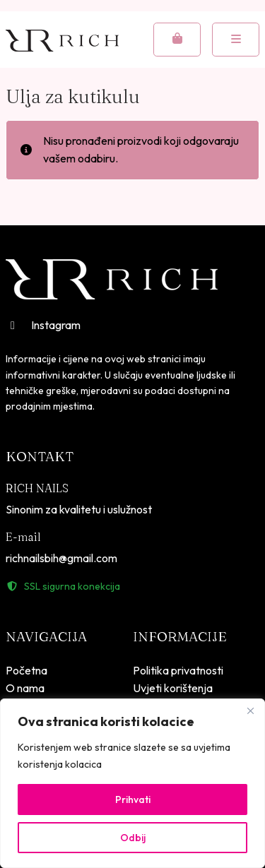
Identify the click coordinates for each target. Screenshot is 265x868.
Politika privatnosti (178, 670)
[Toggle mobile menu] (236, 40)
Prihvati (133, 799)
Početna (26, 670)
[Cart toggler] (177, 40)
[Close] (250, 711)
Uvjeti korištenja (173, 688)
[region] (132, 783)
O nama (25, 688)
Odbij (133, 838)
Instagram (43, 325)
